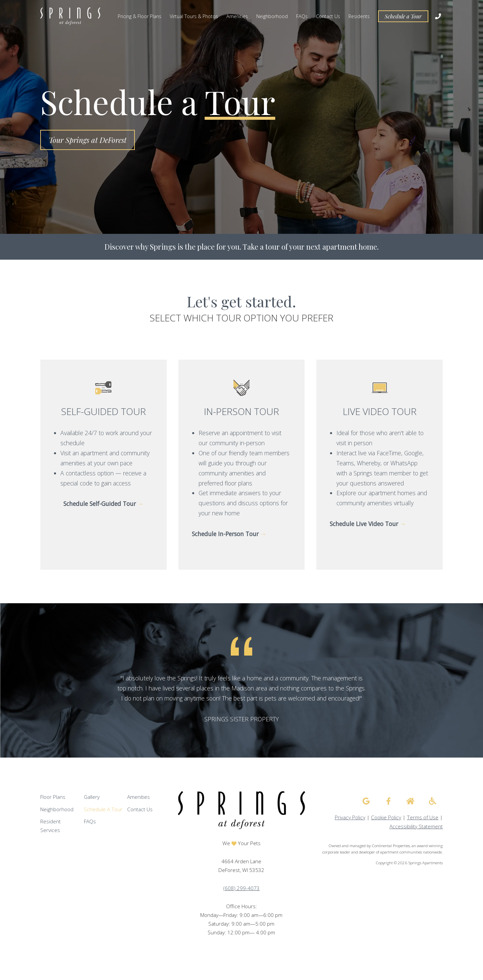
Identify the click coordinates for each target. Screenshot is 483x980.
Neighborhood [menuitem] (272, 16)
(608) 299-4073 (241, 888)
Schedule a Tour (403, 16)
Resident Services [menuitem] (50, 826)
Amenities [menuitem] (237, 16)
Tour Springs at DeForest (88, 140)
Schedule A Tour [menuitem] (103, 809)
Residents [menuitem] (359, 16)
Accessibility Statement (416, 827)
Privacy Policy (350, 817)
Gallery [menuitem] (92, 797)
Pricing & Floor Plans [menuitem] (140, 16)
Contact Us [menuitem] (328, 16)
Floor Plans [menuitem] (53, 797)
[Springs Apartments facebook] (388, 801)
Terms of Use (423, 817)
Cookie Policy (386, 817)
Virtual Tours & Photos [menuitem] (194, 16)
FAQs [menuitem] (302, 16)
